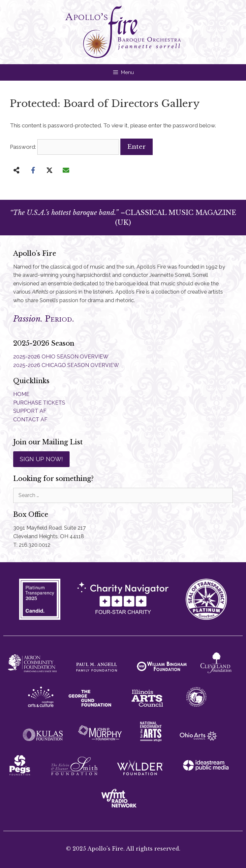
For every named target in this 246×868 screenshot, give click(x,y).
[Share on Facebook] (33, 170)
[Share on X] (49, 170)
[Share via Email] (66, 170)
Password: (64, 147)
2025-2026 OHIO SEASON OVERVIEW (61, 357)
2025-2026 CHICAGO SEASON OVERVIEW (66, 365)
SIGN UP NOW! (41, 459)
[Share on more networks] (16, 170)
